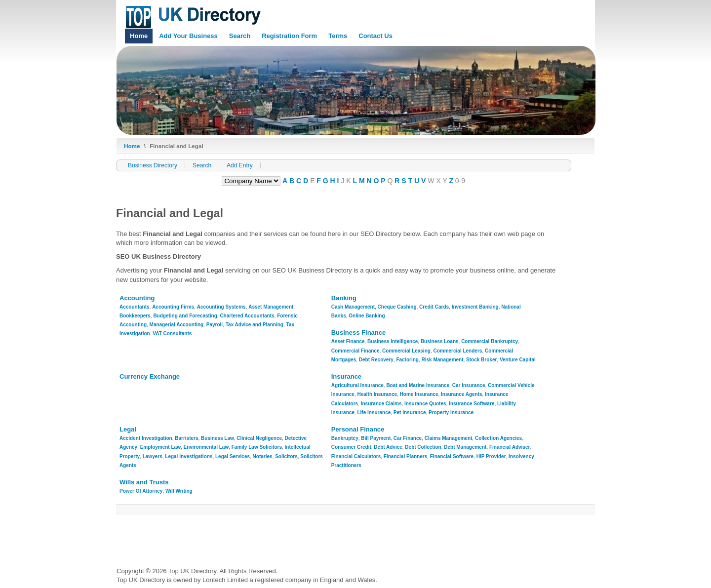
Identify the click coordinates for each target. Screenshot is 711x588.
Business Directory (153, 165)
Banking (344, 298)
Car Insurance (469, 385)
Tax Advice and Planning (255, 325)
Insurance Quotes (425, 404)
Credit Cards (434, 307)
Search (240, 36)
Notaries (263, 456)
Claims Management (449, 438)
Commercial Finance (355, 351)
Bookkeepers (135, 316)
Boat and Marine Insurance (418, 385)
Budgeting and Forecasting (185, 316)
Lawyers (153, 456)
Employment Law (160, 447)
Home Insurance (419, 394)
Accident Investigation (146, 438)
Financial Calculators (356, 456)
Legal (128, 429)
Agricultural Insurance (357, 385)
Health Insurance (377, 394)
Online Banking (367, 316)
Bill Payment (376, 438)
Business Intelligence (393, 341)
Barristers (186, 438)
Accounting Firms (173, 307)
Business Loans (440, 341)
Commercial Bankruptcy (490, 341)
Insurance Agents (462, 394)
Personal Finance (358, 429)
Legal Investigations (189, 456)
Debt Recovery (376, 360)
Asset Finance (348, 341)
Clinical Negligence (259, 438)
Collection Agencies (498, 438)
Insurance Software (472, 404)
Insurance (346, 376)
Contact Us (375, 36)
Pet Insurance (410, 412)
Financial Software (452, 456)
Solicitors (286, 456)
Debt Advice (388, 447)
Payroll (215, 325)
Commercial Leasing (406, 351)
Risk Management (443, 360)
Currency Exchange (150, 376)
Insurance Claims (381, 404)
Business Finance (359, 333)
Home (139, 36)
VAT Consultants (172, 333)
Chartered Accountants (247, 316)
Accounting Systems (221, 307)
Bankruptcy (345, 438)
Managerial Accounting (177, 325)
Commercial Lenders (457, 351)
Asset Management (271, 307)
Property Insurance (451, 412)
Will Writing (179, 491)
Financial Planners (405, 456)
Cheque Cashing (397, 307)
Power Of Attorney (141, 491)
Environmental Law (206, 447)
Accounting (137, 298)
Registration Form (289, 36)
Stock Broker (481, 360)
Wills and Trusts (144, 482)
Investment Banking (475, 307)
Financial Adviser (510, 447)
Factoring (407, 360)
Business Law (217, 438)
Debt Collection (423, 447)
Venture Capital (518, 360)
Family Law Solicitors (257, 447)
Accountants (135, 307)
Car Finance (408, 438)
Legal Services (233, 456)
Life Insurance (374, 412)
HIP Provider (491, 456)
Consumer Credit (351, 447)
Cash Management (353, 307)
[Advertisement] (296, 538)
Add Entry (240, 165)
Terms (338, 36)
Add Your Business (188, 36)
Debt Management (465, 447)
